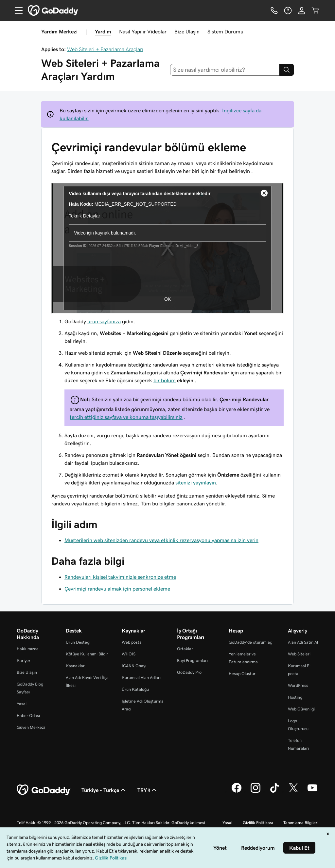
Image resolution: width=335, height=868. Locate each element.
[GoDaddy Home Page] (44, 790)
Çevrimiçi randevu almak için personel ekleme (117, 589)
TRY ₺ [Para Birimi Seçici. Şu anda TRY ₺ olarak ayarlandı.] (148, 790)
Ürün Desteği (78, 642)
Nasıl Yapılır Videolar (143, 31)
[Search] (287, 70)
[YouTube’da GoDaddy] (312, 792)
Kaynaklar (75, 666)
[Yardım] (288, 10)
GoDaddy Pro (189, 672)
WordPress (298, 685)
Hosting (295, 697)
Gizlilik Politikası (258, 823)
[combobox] (225, 70)
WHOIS (129, 654)
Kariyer (24, 660)
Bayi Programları (192, 660)
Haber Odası (28, 716)
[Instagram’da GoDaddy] (256, 792)
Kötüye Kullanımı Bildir (87, 654)
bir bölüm (165, 380)
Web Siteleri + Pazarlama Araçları (105, 49)
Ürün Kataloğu (135, 689)
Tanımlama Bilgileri (301, 823)
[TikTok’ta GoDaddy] (274, 792)
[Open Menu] (16, 10)
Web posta (132, 642)
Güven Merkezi (31, 727)
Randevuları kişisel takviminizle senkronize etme (120, 577)
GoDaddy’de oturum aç (250, 642)
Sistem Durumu (225, 31)
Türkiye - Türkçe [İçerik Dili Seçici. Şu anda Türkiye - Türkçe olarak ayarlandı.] (104, 790)
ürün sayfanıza (104, 321)
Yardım (103, 31)
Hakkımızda (28, 649)
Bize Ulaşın (187, 31)
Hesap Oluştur (242, 674)
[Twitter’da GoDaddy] (293, 792)
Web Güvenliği (301, 709)
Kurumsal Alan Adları (141, 678)
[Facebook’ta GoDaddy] (237, 792)
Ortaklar (185, 649)
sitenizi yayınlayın (196, 482)
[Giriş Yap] (302, 10)
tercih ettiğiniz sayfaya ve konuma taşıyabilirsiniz (126, 417)
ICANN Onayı (134, 666)
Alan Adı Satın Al (303, 642)
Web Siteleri (299, 654)
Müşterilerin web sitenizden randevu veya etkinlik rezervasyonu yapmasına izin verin (161, 540)
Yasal (22, 704)
